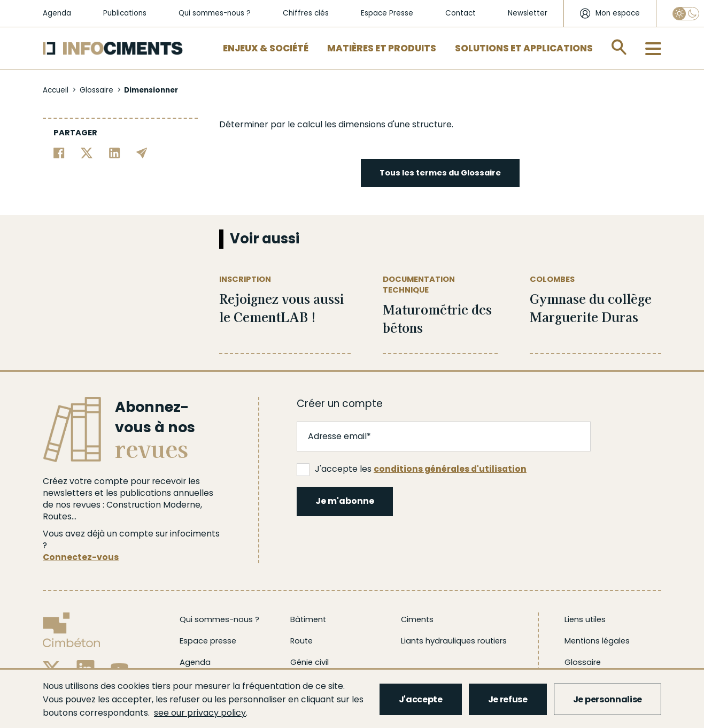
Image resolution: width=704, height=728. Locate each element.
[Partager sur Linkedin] (115, 152)
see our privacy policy (200, 713)
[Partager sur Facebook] (59, 152)
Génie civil (310, 662)
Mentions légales (597, 641)
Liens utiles (585, 619)
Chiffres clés (306, 13)
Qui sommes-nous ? (215, 13)
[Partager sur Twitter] (87, 152)
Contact (461, 13)
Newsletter (528, 13)
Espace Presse (387, 13)
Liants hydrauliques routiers (454, 641)
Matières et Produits (382, 48)
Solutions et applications (524, 48)
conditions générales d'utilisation (450, 469)
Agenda (57, 13)
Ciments (417, 619)
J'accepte (421, 699)
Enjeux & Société (266, 48)
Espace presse (208, 641)
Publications (125, 13)
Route (301, 641)
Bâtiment (308, 619)
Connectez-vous (81, 557)
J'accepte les (412, 469)
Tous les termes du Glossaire (440, 173)
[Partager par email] (142, 152)
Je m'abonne (345, 501)
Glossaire (96, 90)
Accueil (56, 90)
